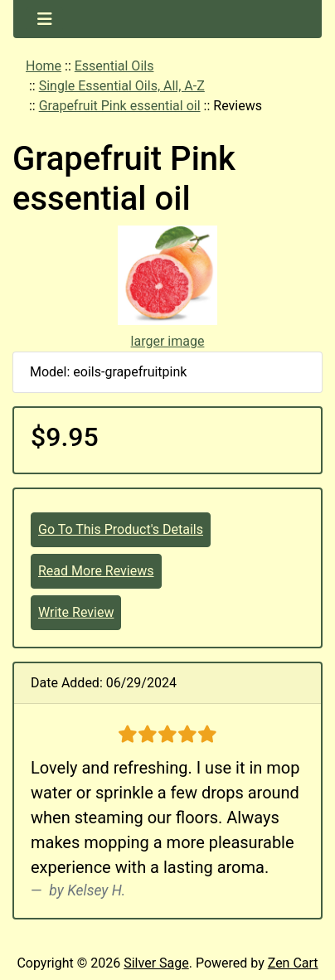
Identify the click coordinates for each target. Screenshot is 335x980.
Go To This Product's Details (121, 529)
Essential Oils (114, 66)
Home (44, 66)
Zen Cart (293, 963)
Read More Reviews (96, 571)
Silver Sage (156, 963)
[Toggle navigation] (45, 19)
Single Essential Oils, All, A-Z (122, 86)
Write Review (76, 612)
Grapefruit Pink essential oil (120, 106)
